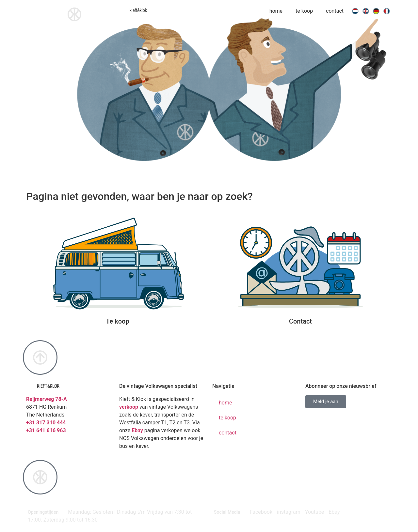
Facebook (261, 512)
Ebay (137, 430)
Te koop (117, 321)
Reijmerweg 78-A (47, 399)
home (276, 11)
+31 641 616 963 (46, 430)
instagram (289, 512)
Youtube (315, 512)
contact (335, 11)
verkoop (129, 407)
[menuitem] (355, 11)
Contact (300, 321)
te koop (304, 11)
